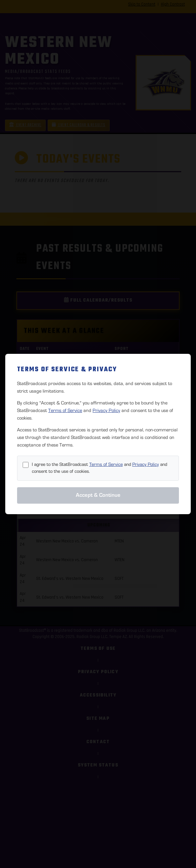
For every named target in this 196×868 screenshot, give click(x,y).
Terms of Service (65, 411)
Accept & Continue (98, 495)
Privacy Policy (106, 411)
